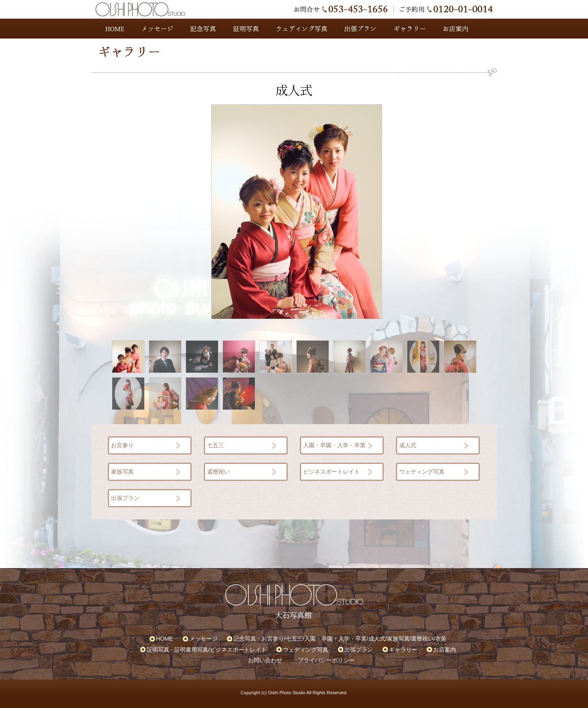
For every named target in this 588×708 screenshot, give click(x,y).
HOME (113, 29)
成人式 (408, 445)
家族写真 (122, 472)
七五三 (216, 445)
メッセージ (158, 29)
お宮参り (122, 445)
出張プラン (361, 29)
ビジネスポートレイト (331, 472)
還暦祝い (218, 472)
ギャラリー (410, 29)
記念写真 (203, 29)
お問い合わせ (265, 660)
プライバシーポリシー (326, 660)
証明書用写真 (191, 650)
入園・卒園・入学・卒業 (334, 445)
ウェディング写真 (302, 29)
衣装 (441, 639)
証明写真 (246, 29)
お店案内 (465, 29)
